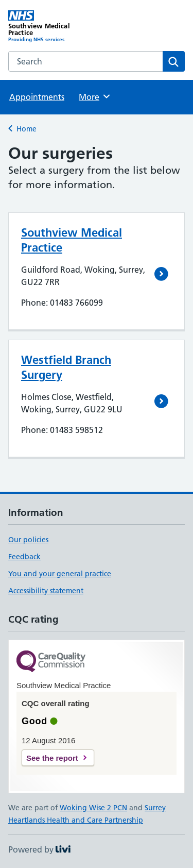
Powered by (39, 849)
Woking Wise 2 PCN (93, 808)
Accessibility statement (46, 591)
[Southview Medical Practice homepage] (52, 27)
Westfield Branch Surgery (66, 367)
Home (27, 129)
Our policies (28, 540)
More (95, 96)
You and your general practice (60, 574)
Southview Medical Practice (72, 240)
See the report (52, 758)
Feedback (24, 557)
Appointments (37, 97)
